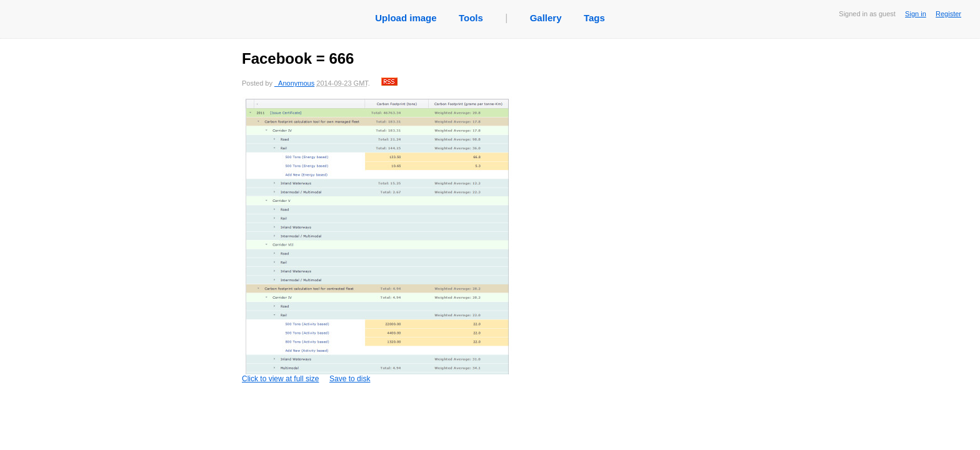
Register (948, 14)
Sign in (916, 14)
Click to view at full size (382, 240)
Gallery (546, 18)
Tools (471, 18)
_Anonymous (294, 83)
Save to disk (350, 379)
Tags (594, 18)
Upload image (406, 18)
